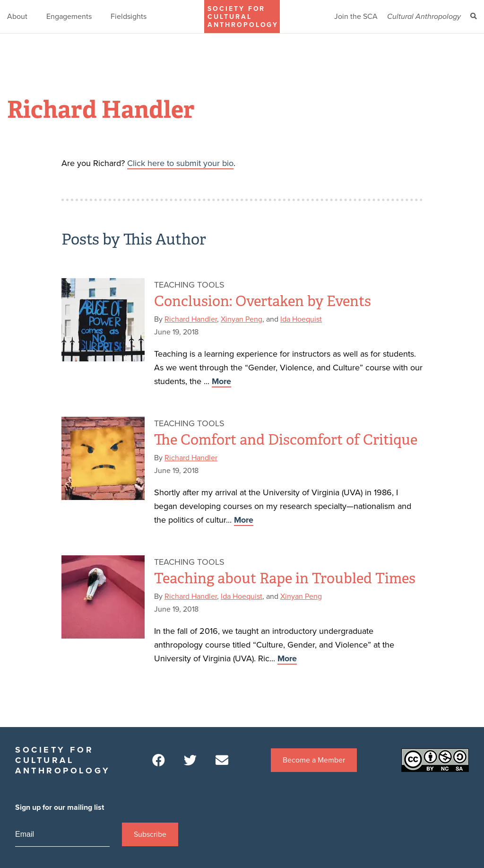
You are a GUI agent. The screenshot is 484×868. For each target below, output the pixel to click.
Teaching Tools (189, 285)
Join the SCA (356, 17)
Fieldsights (129, 17)
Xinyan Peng (242, 319)
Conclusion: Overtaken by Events (263, 301)
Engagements (69, 17)
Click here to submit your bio (180, 163)
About (17, 17)
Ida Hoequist (301, 319)
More (221, 381)
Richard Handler (191, 319)
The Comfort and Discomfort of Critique (286, 440)
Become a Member (314, 760)
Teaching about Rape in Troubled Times (285, 579)
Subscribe (150, 834)
